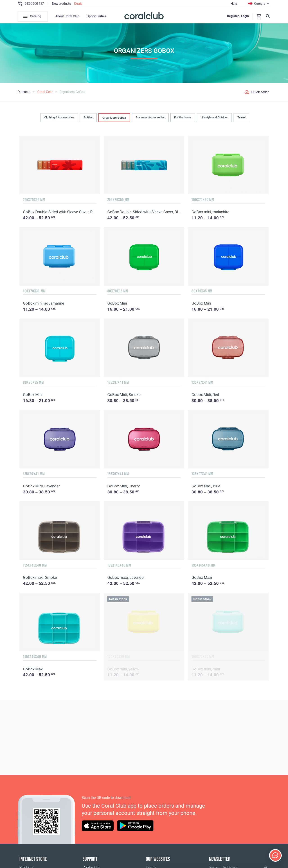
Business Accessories (150, 118)
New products (61, 4)
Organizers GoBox (114, 119)
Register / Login (238, 16)
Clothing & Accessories (59, 118)
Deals (78, 4)
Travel (241, 118)
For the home (183, 118)
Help (234, 4)
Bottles (88, 118)
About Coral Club (67, 16)
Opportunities (97, 16)
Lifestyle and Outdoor (214, 118)
